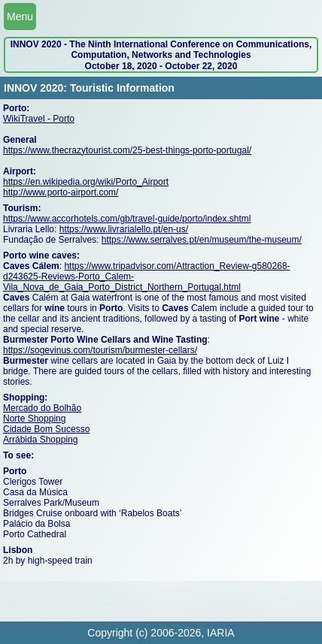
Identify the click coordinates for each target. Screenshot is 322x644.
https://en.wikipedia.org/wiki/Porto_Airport (86, 182)
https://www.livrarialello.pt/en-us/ (124, 229)
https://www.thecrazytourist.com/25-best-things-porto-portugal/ (127, 150)
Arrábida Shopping (40, 440)
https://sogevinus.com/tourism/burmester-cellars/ (100, 350)
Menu (20, 17)
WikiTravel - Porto (39, 119)
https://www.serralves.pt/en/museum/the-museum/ (202, 240)
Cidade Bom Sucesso (46, 429)
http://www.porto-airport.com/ (61, 192)
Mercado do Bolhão (42, 408)
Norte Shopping (34, 419)
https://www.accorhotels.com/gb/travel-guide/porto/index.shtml (127, 219)
